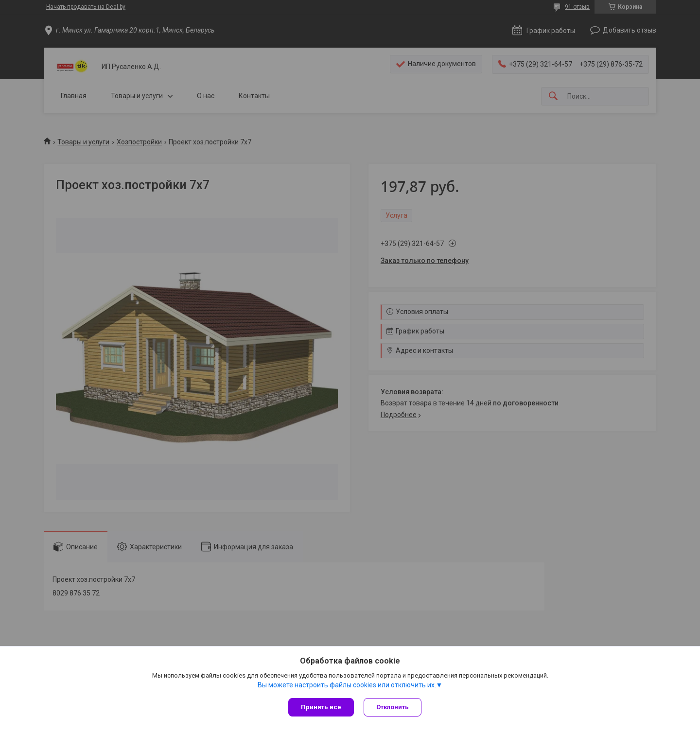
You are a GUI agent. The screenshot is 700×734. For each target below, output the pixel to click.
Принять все (321, 707)
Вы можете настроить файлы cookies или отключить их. (347, 685)
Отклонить (393, 707)
